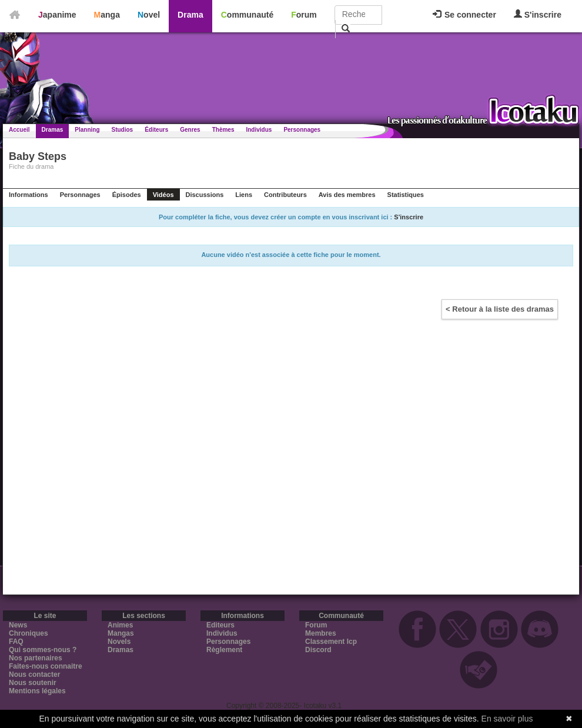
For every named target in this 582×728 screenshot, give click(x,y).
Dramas (53, 130)
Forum (304, 15)
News (18, 625)
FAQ (16, 642)
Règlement (224, 650)
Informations (29, 195)
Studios (123, 130)
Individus (259, 130)
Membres (321, 633)
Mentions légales (37, 691)
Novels (119, 642)
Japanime (57, 15)
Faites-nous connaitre (46, 666)
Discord (318, 650)
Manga (107, 15)
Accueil (19, 130)
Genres (190, 130)
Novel (149, 15)
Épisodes (127, 195)
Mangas (121, 633)
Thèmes (223, 130)
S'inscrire (538, 14)
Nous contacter (34, 674)
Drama (190, 15)
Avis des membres (347, 195)
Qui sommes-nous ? (43, 650)
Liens (244, 195)
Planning (87, 130)
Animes (120, 625)
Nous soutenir (33, 683)
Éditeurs (156, 130)
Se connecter (464, 15)
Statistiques (406, 195)
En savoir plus (507, 719)
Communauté (247, 15)
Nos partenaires (36, 658)
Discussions (205, 195)
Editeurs (220, 625)
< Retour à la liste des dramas (500, 309)
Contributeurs (285, 195)
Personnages (302, 130)
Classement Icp (331, 642)
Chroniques (29, 633)
